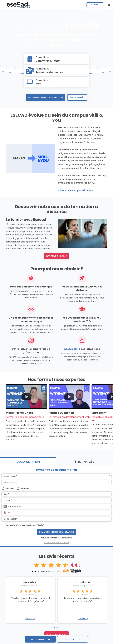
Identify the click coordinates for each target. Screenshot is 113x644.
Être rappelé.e (93, 5)
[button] (56, 476)
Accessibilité (72, 349)
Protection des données (57, 543)
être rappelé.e (73, 639)
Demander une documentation (45, 97)
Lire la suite (30, 619)
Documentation (40, 639)
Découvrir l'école (56, 256)
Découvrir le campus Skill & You (75, 190)
